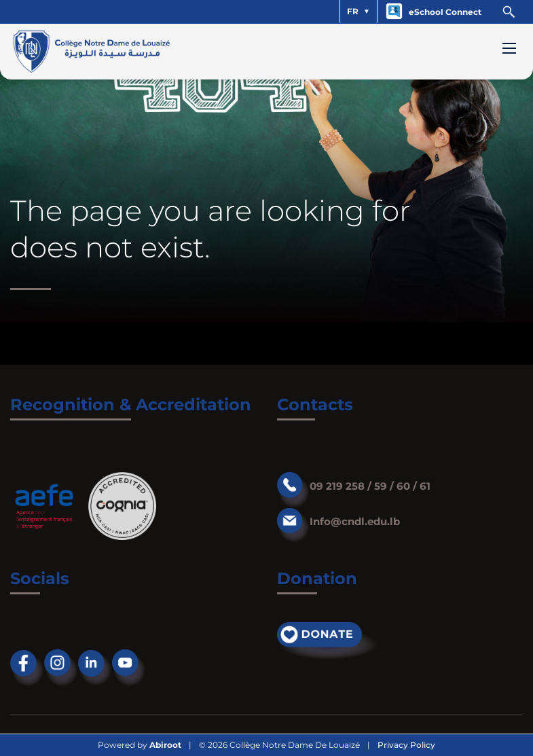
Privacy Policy (406, 745)
